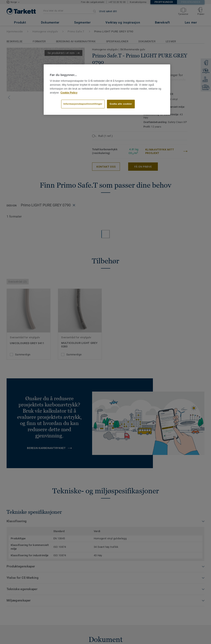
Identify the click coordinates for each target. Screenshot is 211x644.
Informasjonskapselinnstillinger (83, 104)
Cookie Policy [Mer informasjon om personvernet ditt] (69, 93)
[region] (107, 90)
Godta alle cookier (121, 104)
